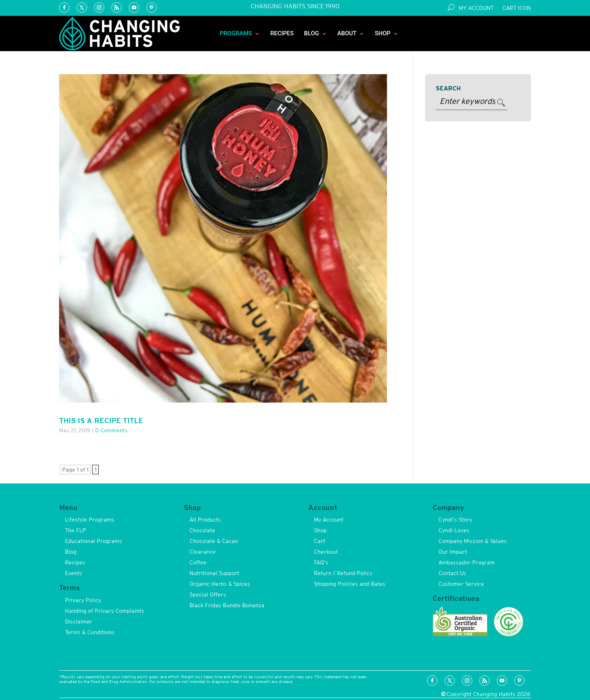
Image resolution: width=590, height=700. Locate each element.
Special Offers (208, 595)
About (347, 33)
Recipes (282, 33)
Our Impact (453, 552)
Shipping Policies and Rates (350, 584)
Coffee (198, 562)
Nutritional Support (214, 573)
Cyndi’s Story (455, 520)
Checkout (326, 552)
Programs (236, 33)
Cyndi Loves (454, 530)
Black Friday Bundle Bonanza (227, 605)
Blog (312, 33)
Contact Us (452, 573)
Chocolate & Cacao (214, 541)
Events (74, 573)
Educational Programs (94, 541)
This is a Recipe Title (101, 421)
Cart (320, 541)
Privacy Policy (83, 600)
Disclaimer (79, 621)
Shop (383, 33)
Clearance (203, 552)
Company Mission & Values (473, 541)
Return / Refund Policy (343, 573)
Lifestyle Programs (90, 520)
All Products (205, 520)
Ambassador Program (467, 562)
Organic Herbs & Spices (220, 584)
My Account (476, 8)
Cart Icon (517, 8)
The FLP (76, 530)
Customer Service (461, 584)
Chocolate (202, 530)
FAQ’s (321, 562)
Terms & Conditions (90, 632)
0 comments (111, 430)
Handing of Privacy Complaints (105, 611)
